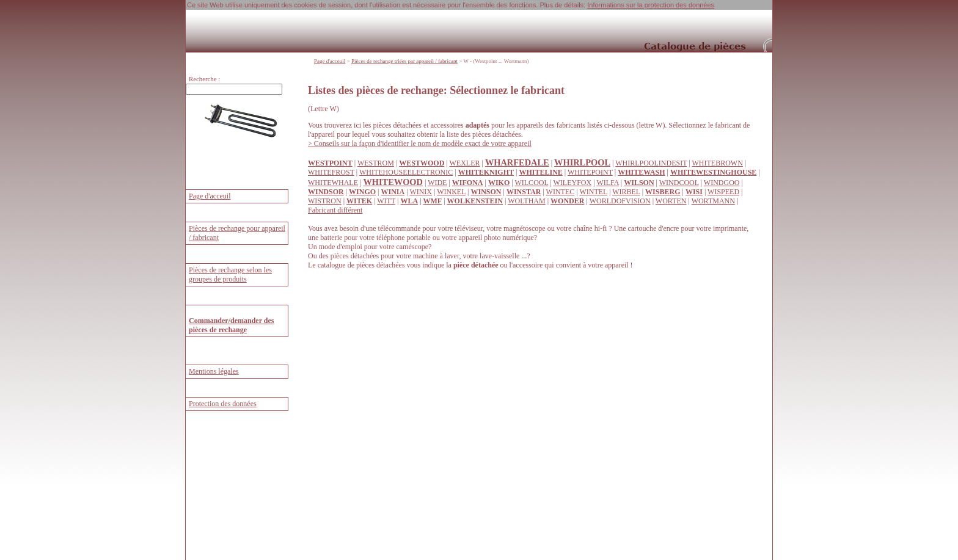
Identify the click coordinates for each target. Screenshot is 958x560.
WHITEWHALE (333, 183)
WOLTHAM (527, 201)
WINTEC (561, 192)
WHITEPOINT (590, 172)
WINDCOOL (679, 183)
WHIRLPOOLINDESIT (651, 163)
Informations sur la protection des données (651, 5)
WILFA (607, 183)
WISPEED (723, 192)
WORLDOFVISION (620, 201)
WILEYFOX (573, 183)
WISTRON (325, 201)
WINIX (421, 192)
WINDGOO (722, 183)
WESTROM (376, 163)
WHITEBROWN (717, 163)
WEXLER (464, 163)
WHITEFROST (331, 172)
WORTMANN (713, 201)
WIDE (437, 183)
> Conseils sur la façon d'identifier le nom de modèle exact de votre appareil (420, 144)
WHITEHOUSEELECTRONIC (406, 172)
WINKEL (451, 192)
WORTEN (671, 201)
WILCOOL (531, 183)
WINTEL (593, 192)
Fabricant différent (335, 210)
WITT (386, 201)
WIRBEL (626, 192)
